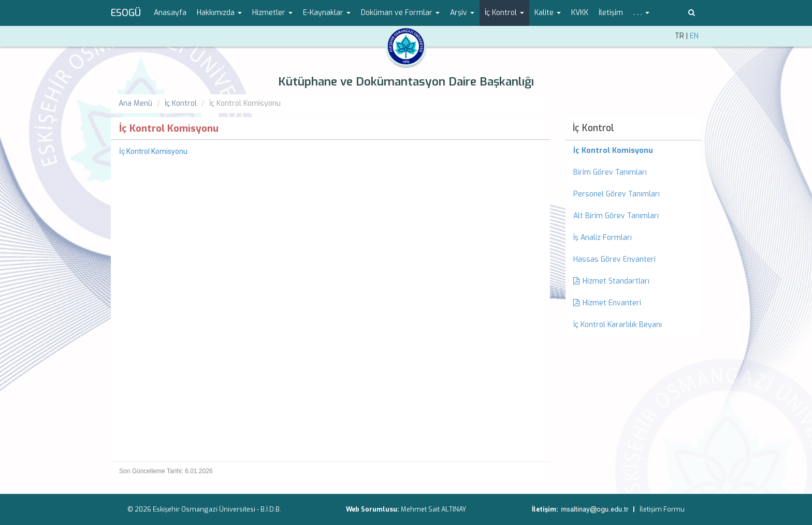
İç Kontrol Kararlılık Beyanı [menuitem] (618, 325)
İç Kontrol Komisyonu (153, 151)
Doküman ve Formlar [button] (400, 13)
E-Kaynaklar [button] (327, 13)
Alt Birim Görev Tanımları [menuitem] (616, 216)
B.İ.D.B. (271, 509)
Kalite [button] (548, 13)
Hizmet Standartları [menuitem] (611, 281)
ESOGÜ (126, 13)
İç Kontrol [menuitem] (593, 128)
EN (694, 36)
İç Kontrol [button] (504, 13)
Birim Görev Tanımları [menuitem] (610, 172)
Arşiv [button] (462, 13)
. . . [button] (641, 13)
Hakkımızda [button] (219, 13)
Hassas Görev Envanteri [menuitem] (614, 259)
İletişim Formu (662, 509)
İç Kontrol (181, 103)
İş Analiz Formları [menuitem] (603, 238)
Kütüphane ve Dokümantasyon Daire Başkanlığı (406, 82)
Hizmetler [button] (272, 13)
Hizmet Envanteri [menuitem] (607, 303)
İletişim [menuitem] (611, 13)
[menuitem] (634, 151)
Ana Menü (135, 103)
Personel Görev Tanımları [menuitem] (617, 194)
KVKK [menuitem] (580, 13)
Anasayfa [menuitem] (170, 13)
